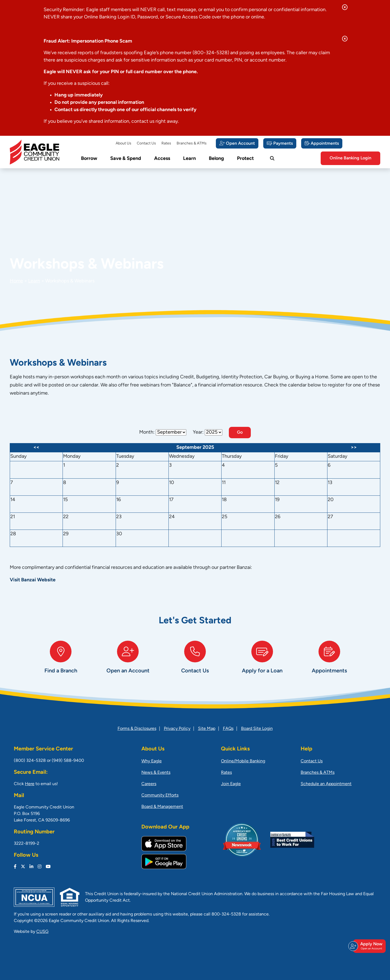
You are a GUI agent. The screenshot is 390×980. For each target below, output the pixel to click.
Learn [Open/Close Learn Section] (189, 159)
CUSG (42, 932)
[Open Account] (237, 143)
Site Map (207, 729)
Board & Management (162, 807)
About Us (123, 144)
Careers (149, 784)
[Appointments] (322, 143)
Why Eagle (152, 761)
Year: (198, 432)
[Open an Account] (128, 663)
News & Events (156, 773)
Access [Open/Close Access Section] (162, 159)
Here (30, 784)
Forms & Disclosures (137, 729)
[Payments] (280, 143)
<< (36, 448)
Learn (34, 281)
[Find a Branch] (61, 663)
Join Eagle (231, 784)
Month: (147, 432)
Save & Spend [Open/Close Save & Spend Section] (126, 159)
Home (16, 281)
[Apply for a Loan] (262, 663)
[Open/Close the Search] (272, 159)
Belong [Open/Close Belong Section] (216, 159)
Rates (166, 144)
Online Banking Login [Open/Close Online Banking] (350, 158)
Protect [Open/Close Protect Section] (245, 159)
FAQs (228, 729)
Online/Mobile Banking (243, 761)
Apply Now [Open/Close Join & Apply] (369, 946)
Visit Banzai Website (33, 580)
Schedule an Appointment (326, 784)
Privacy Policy (177, 729)
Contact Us (146, 144)
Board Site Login (257, 729)
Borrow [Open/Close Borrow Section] (89, 159)
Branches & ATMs (192, 144)
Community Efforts (160, 795)
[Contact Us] (195, 663)
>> (354, 448)
